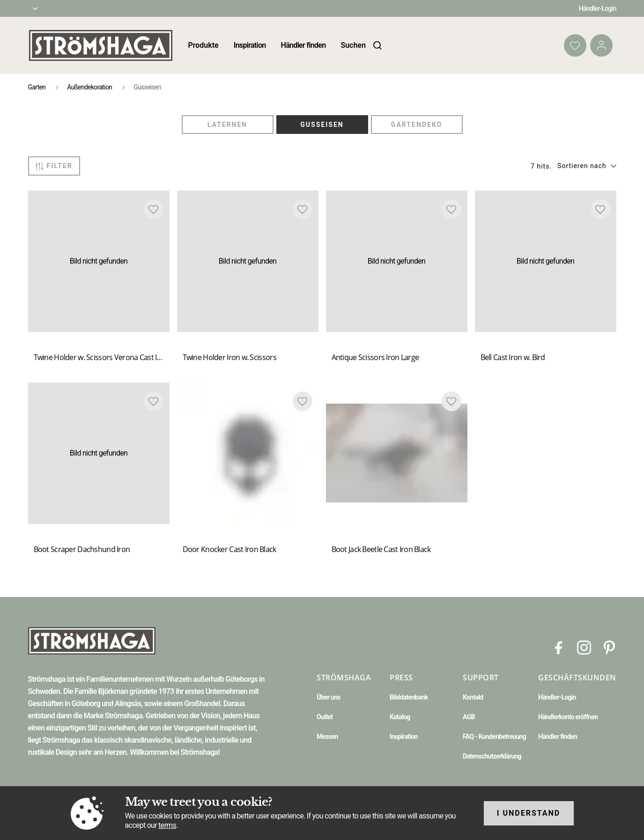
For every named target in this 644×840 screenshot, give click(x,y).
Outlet (325, 717)
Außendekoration (89, 87)
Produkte (204, 45)
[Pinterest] (609, 647)
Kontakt (473, 697)
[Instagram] (584, 647)
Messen (327, 737)
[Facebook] (559, 647)
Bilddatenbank (409, 697)
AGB (469, 717)
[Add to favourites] (154, 209)
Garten (37, 87)
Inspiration (250, 45)
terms (167, 825)
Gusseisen (322, 125)
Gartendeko (417, 125)
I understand (529, 813)
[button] (587, 166)
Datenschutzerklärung (492, 756)
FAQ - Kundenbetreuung (494, 737)
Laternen (227, 125)
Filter (54, 166)
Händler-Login (598, 8)
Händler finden (303, 45)
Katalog (400, 717)
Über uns (328, 697)
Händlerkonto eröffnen (568, 717)
